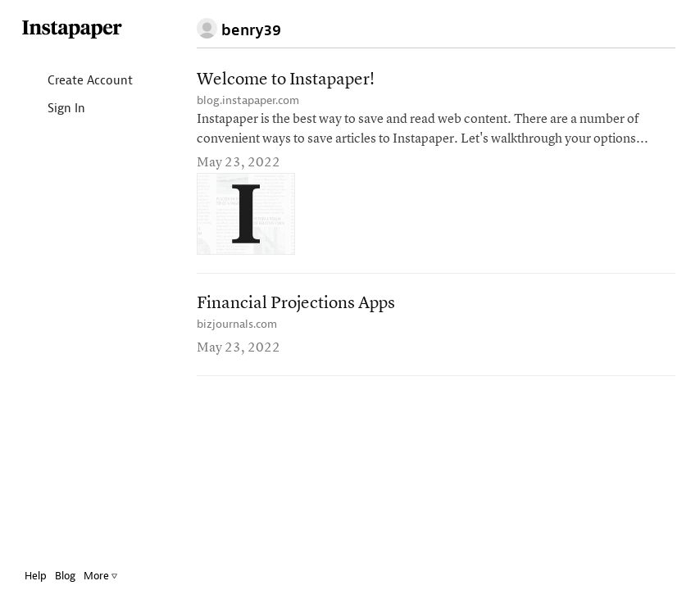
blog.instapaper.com (248, 100)
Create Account (77, 82)
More (100, 576)
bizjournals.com (237, 324)
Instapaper (72, 30)
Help (36, 576)
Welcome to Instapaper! (286, 80)
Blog (65, 576)
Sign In (53, 109)
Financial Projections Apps (296, 304)
